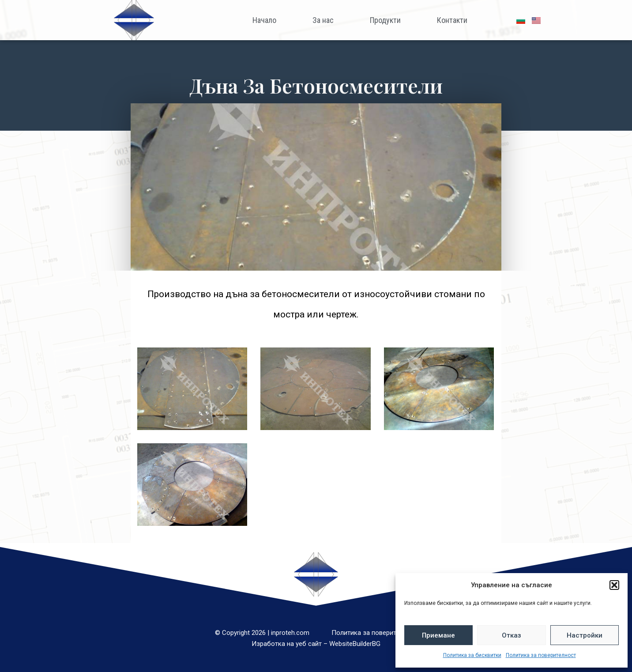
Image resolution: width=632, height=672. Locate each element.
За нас (323, 20)
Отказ (512, 635)
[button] (614, 585)
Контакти (452, 20)
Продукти (385, 20)
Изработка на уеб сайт (287, 644)
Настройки (585, 635)
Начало (264, 20)
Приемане (438, 635)
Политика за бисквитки (472, 655)
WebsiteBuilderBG (355, 644)
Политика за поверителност (541, 655)
